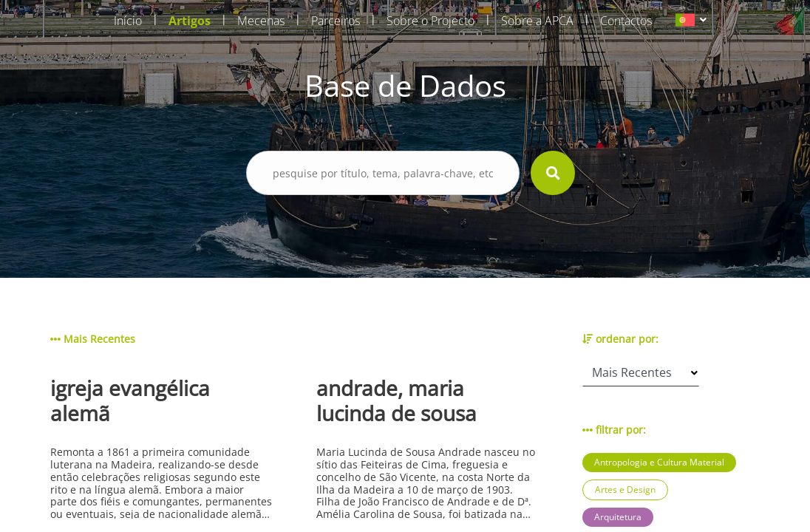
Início (128, 21)
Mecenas (261, 21)
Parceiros (336, 21)
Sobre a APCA (537, 21)
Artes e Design (625, 490)
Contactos (626, 21)
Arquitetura (618, 517)
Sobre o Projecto (430, 21)
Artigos (190, 21)
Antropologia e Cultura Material (659, 462)
